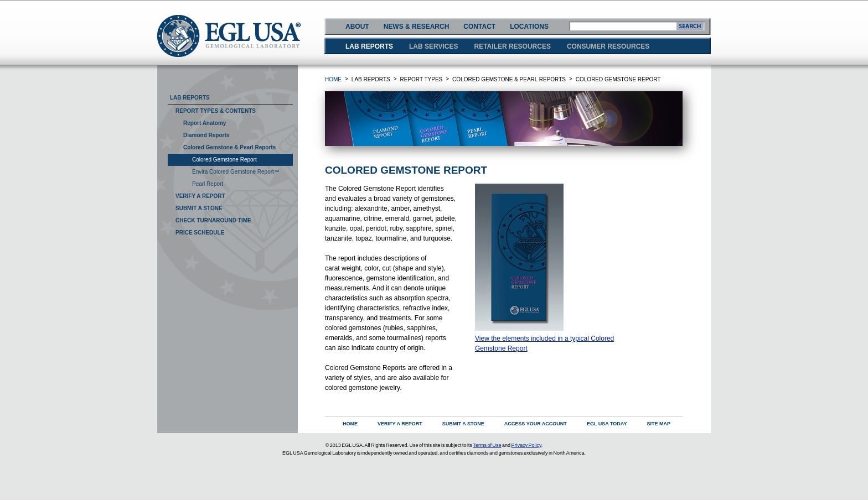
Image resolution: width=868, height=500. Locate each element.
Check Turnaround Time (213, 220)
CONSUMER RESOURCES (608, 46)
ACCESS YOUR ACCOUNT (536, 424)
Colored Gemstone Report (224, 160)
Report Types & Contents (216, 111)
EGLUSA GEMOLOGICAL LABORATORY (229, 36)
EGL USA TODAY (607, 424)
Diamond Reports (206, 135)
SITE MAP (658, 424)
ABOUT (357, 27)
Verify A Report (200, 196)
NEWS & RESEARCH (417, 27)
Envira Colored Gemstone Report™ (236, 172)
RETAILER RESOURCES (512, 46)
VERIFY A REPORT (400, 424)
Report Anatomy (205, 123)
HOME (333, 79)
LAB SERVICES (433, 46)
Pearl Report (208, 184)
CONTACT (479, 27)
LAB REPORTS (369, 46)
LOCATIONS (529, 27)
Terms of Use (487, 445)
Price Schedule (200, 233)
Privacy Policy (526, 445)
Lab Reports (190, 98)
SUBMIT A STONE (463, 424)
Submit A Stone (199, 208)
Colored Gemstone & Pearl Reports (229, 147)
